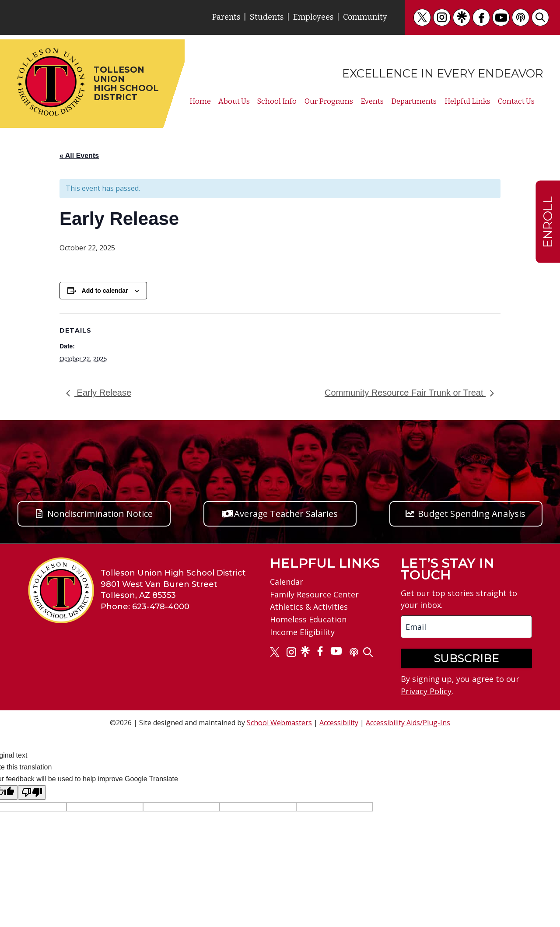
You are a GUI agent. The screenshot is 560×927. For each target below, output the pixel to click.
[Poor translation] (32, 792)
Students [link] (267, 17)
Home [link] (200, 101)
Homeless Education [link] (308, 619)
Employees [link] (313, 17)
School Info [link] (277, 101)
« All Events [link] (79, 156)
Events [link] (372, 101)
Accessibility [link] (339, 723)
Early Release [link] (103, 393)
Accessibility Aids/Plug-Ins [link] (408, 723)
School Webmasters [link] (279, 723)
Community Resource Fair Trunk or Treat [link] (405, 393)
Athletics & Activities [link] (309, 607)
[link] (422, 18)
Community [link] (365, 17)
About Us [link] (234, 101)
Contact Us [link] (516, 101)
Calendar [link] (287, 582)
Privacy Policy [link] (426, 691)
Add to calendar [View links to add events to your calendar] (105, 291)
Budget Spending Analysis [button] (472, 514)
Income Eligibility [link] (302, 632)
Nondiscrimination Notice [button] (100, 514)
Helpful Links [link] (467, 101)
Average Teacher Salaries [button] (286, 514)
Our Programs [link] (329, 101)
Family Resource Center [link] (314, 594)
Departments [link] (414, 101)
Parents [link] (226, 17)
